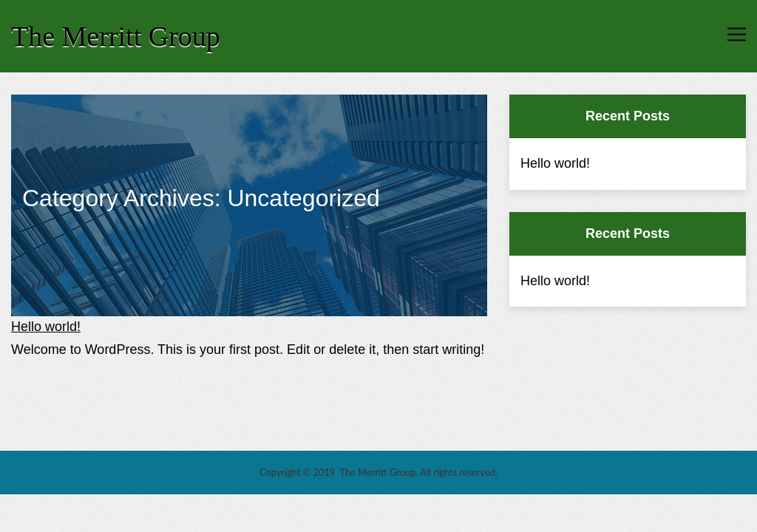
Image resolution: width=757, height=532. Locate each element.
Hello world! (46, 327)
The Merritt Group (116, 36)
